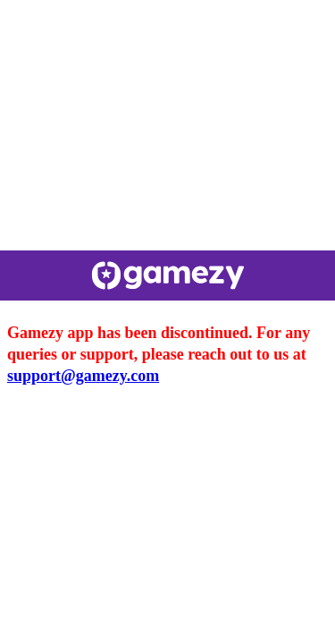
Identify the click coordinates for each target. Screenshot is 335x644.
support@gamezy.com (83, 376)
